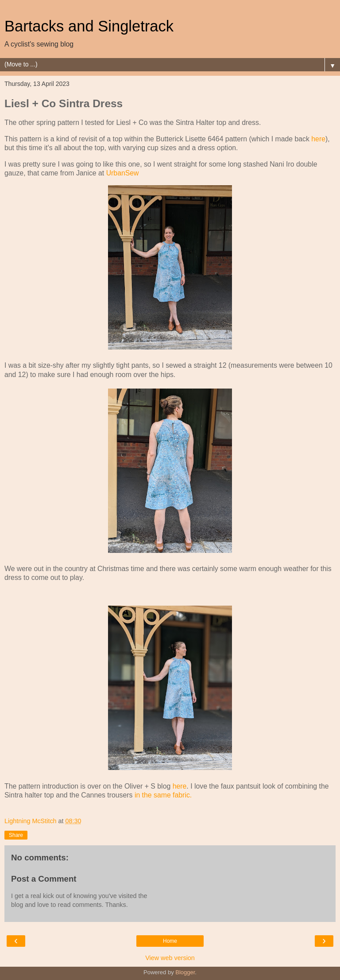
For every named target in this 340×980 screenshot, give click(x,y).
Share (16, 835)
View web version (170, 958)
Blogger (185, 972)
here (318, 139)
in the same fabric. (162, 795)
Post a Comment (44, 879)
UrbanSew (123, 173)
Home (170, 941)
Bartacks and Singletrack (89, 26)
